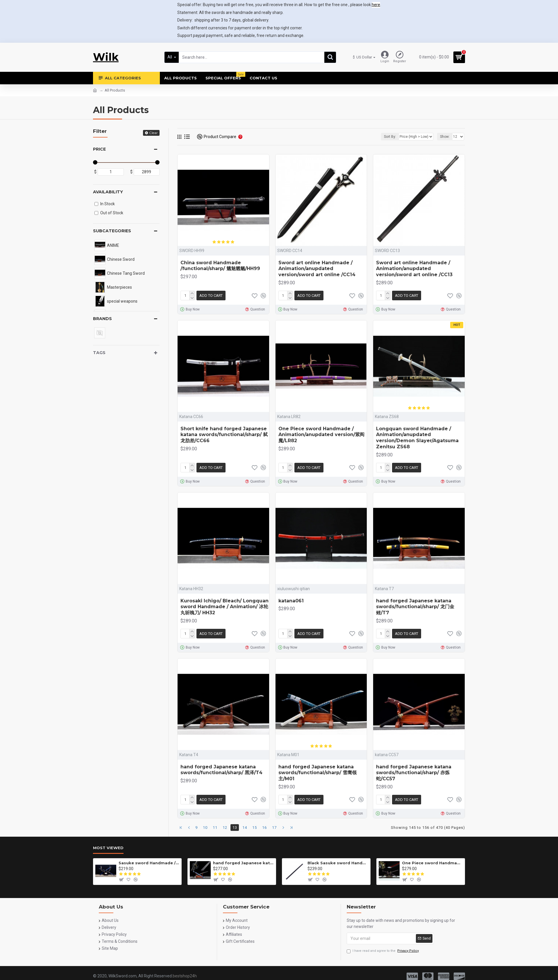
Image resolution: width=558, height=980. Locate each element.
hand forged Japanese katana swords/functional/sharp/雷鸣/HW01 (243, 863)
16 (264, 828)
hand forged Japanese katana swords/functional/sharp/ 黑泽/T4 (221, 770)
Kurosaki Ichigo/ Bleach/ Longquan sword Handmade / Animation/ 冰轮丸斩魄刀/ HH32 (225, 607)
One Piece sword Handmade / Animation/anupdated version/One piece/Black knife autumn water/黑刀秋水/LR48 (432, 863)
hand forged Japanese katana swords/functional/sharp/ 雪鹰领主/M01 (318, 773)
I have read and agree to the (383, 951)
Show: (445, 137)
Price (99, 149)
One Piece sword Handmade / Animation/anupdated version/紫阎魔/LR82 (321, 435)
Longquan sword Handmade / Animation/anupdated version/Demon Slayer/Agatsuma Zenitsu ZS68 (417, 438)
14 (245, 828)
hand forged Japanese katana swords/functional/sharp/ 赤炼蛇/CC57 (414, 773)
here (376, 5)
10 (205, 828)
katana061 (291, 601)
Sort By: (390, 137)
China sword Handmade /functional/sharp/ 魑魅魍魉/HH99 (220, 266)
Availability (108, 192)
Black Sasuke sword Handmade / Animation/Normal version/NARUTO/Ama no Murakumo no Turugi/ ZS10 (338, 863)
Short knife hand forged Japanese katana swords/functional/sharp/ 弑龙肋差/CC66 (224, 435)
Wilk (106, 57)
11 (215, 828)
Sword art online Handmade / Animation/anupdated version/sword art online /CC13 (414, 269)
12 (225, 828)
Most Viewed (108, 848)
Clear (153, 133)
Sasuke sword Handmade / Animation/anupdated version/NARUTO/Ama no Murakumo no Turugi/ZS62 (149, 863)
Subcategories (112, 231)
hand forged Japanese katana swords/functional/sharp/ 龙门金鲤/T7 (415, 607)
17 (274, 828)
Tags (99, 353)
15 (255, 828)
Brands (102, 319)
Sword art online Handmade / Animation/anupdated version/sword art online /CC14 (317, 269)
